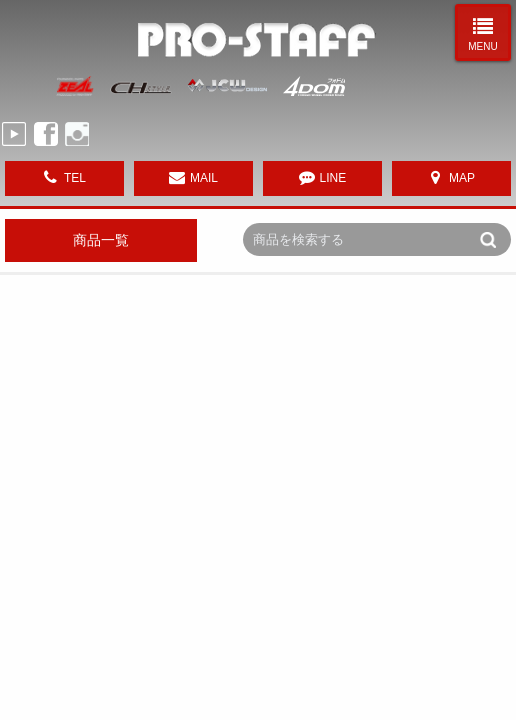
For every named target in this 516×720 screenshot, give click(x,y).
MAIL (204, 178)
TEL (75, 178)
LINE (333, 178)
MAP (462, 178)
